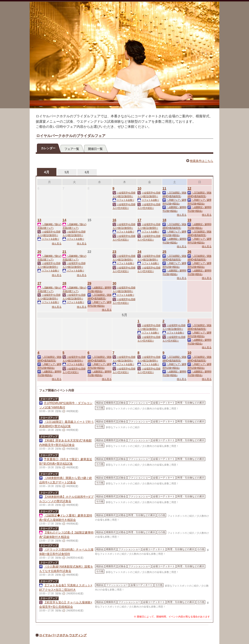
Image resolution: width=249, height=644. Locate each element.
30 (115, 283)
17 (139, 220)
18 (164, 220)
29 (89, 283)
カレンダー (48, 148)
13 (39, 220)
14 (64, 220)
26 (189, 252)
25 (164, 252)
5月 (67, 172)
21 (64, 252)
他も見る (182, 215)
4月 (47, 172)
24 (139, 252)
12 (189, 188)
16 (115, 220)
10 (139, 188)
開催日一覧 (95, 149)
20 (39, 252)
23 (115, 252)
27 (39, 283)
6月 (87, 172)
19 (189, 220)
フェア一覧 (72, 149)
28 (64, 283)
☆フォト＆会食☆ (123, 200)
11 (164, 188)
